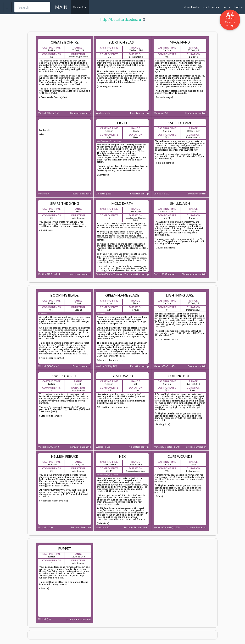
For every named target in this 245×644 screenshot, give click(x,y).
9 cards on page (230, 19)
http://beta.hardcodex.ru (121, 19)
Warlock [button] (80, 7)
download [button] (192, 7)
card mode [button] (212, 7)
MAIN (61, 7)
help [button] (239, 7)
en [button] (227, 7)
